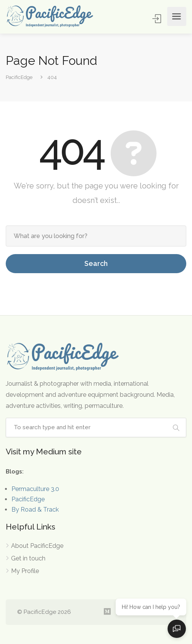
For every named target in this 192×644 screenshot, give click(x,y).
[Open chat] (177, 629)
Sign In (157, 19)
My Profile (25, 571)
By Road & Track (35, 510)
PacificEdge (28, 499)
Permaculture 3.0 (35, 489)
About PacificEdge (37, 546)
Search (96, 263)
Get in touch (28, 558)
